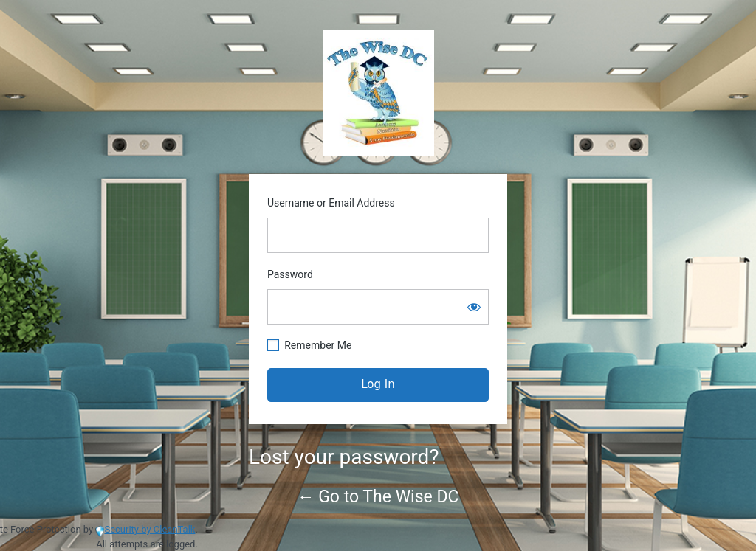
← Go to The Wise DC (378, 497)
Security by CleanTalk (150, 529)
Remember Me (318, 345)
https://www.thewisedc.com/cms (378, 93)
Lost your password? (344, 457)
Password (290, 274)
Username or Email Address (331, 203)
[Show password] (474, 307)
